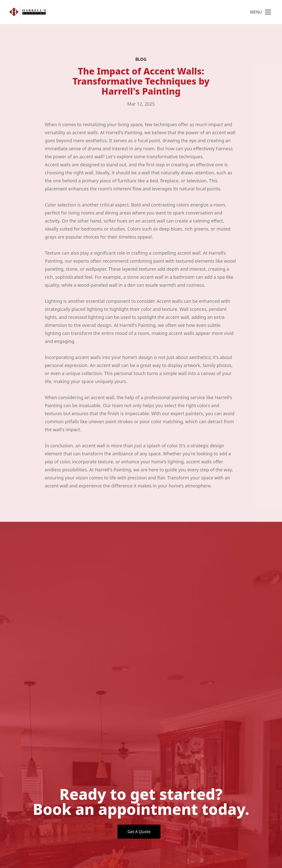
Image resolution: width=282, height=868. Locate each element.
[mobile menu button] (268, 12)
